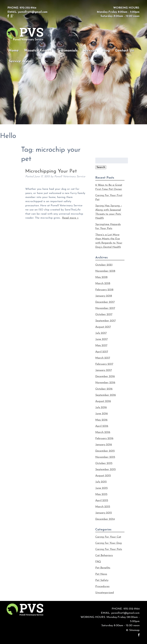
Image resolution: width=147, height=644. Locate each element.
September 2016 (106, 395)
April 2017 (102, 352)
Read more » (70, 218)
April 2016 (102, 426)
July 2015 (101, 482)
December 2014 (105, 519)
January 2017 (104, 370)
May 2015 (101, 494)
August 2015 (103, 476)
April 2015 (102, 501)
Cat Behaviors (104, 555)
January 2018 (104, 296)
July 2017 (101, 333)
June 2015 (101, 488)
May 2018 (101, 277)
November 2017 (105, 308)
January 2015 (104, 513)
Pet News (101, 574)
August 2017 (103, 327)
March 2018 (103, 283)
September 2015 (106, 470)
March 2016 (103, 432)
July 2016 (101, 407)
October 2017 (104, 314)
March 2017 (103, 358)
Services (90, 51)
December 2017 (105, 302)
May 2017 (101, 345)
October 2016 (104, 389)
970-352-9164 (28, 8)
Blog (106, 51)
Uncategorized (105, 593)
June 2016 (102, 414)
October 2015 (104, 463)
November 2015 (105, 457)
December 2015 (105, 451)
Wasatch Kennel (38, 51)
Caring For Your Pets (109, 549)
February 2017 (104, 364)
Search (101, 167)
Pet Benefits (103, 568)
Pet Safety (102, 580)
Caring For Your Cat (108, 537)
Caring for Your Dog (109, 543)
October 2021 (104, 265)
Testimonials (67, 51)
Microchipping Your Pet (51, 171)
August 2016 (103, 401)
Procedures (102, 587)
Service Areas (20, 61)
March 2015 (103, 507)
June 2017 (101, 339)
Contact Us (125, 51)
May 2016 (101, 420)
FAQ (98, 562)
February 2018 (104, 290)
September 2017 (105, 321)
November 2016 (105, 383)
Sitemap (134, 630)
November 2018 (105, 271)
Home (14, 51)
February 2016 (104, 438)
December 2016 (105, 376)
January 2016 (104, 445)
